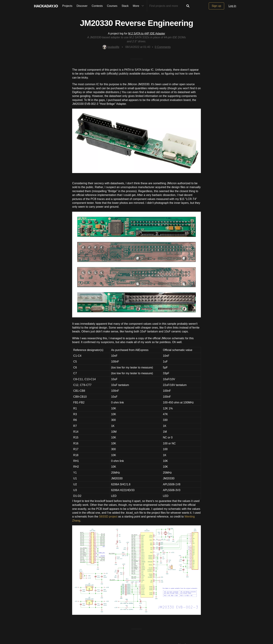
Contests (97, 6)
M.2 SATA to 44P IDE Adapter (147, 34)
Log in (232, 6)
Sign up (216, 6)
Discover (82, 6)
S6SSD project (108, 517)
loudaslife (111, 47)
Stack (125, 6)
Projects (67, 6)
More (139, 6)
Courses (112, 6)
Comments (163, 47)
